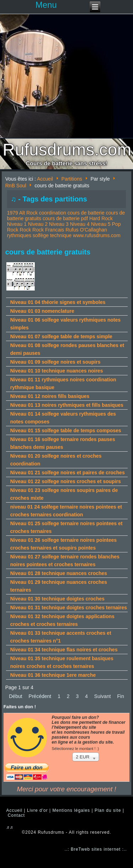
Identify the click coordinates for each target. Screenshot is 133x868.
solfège (41, 235)
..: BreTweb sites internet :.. (96, 849)
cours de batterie (86, 213)
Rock (26, 230)
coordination (52, 213)
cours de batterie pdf (65, 218)
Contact (16, 815)
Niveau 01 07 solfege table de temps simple (61, 336)
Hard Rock (101, 218)
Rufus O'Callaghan (86, 230)
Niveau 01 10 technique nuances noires (57, 371)
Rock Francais (48, 230)
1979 (13, 213)
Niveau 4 (80, 224)
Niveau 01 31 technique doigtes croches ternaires (69, 608)
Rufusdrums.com (67, 150)
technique (61, 235)
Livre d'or (37, 810)
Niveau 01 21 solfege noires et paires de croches (68, 473)
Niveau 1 (17, 224)
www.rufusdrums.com (97, 235)
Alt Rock (28, 213)
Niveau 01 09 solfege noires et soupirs (55, 362)
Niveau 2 (38, 224)
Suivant (103, 696)
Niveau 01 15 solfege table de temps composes (66, 430)
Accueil (45, 179)
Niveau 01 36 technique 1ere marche (53, 675)
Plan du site (108, 810)
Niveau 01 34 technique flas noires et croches (64, 650)
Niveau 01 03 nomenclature (42, 311)
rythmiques (19, 235)
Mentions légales (71, 810)
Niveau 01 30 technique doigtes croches (57, 599)
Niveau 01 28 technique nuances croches (59, 573)
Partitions (72, 179)
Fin (120, 696)
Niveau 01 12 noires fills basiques (50, 396)
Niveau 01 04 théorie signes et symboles (58, 302)
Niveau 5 (101, 224)
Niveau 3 (59, 224)
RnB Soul (16, 186)
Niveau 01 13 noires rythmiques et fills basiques (67, 405)
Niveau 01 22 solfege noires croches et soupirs (66, 481)
